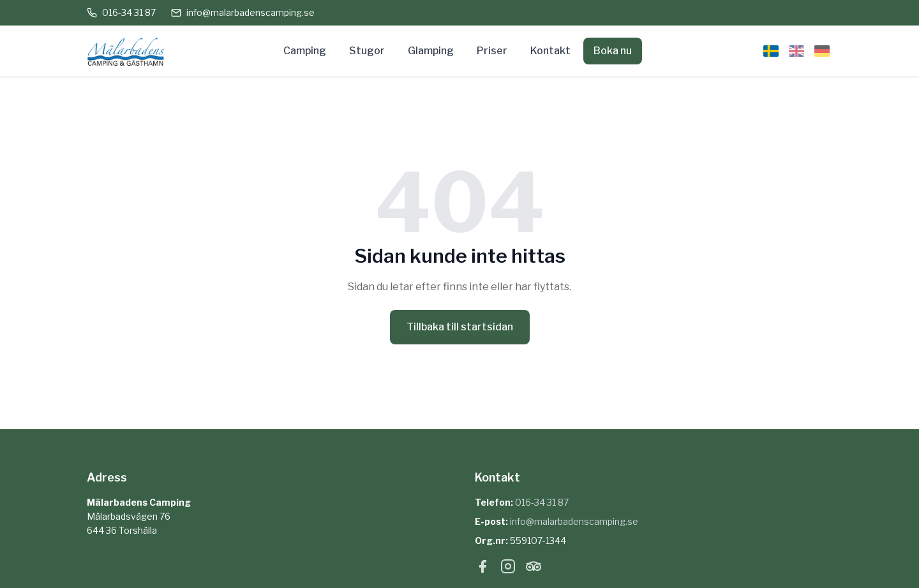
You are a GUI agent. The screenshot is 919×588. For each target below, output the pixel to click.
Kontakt (550, 51)
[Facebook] (482, 569)
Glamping (431, 51)
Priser (492, 51)
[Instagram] (508, 569)
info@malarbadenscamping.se (243, 12)
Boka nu (613, 51)
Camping (305, 51)
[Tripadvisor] (534, 569)
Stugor (367, 51)
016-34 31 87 (121, 12)
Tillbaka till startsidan (460, 327)
